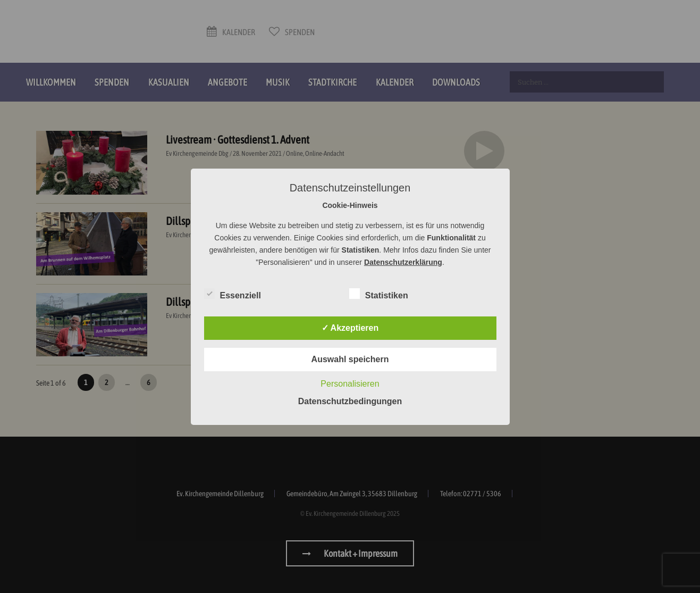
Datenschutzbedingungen (350, 401)
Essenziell (233, 294)
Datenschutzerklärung (403, 262)
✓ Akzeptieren (350, 328)
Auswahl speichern (350, 359)
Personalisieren (350, 384)
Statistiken (379, 294)
